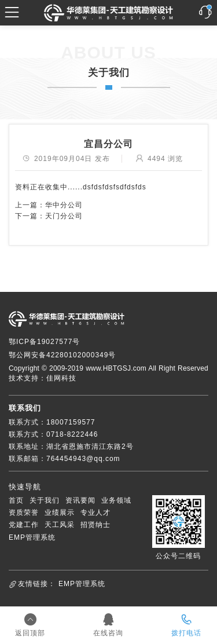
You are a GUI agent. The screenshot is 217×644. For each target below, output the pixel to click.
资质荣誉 (24, 513)
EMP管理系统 (32, 537)
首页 (16, 500)
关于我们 (45, 500)
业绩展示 (60, 513)
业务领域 (116, 500)
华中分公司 (64, 205)
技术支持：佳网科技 (43, 378)
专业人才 (95, 513)
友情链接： (37, 584)
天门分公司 (64, 216)
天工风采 (60, 525)
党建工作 (24, 525)
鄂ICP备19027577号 (44, 342)
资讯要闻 (80, 500)
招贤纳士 (95, 525)
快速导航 (25, 487)
